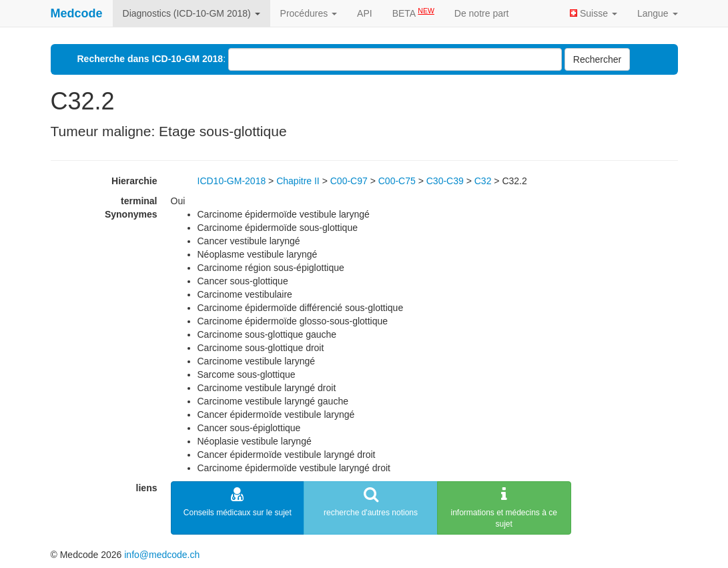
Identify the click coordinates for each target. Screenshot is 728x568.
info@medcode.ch (162, 555)
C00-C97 (349, 181)
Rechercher (597, 59)
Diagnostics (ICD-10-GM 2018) (192, 13)
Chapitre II (298, 181)
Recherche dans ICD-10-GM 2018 (150, 59)
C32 (483, 181)
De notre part (482, 13)
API (365, 13)
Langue (658, 13)
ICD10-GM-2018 (232, 181)
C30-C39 (445, 181)
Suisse (594, 13)
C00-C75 (397, 181)
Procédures (309, 13)
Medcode (77, 13)
